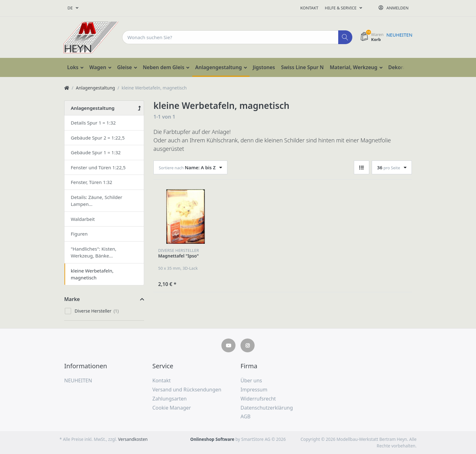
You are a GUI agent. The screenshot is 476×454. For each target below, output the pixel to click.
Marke (72, 299)
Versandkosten (133, 439)
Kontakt (309, 8)
